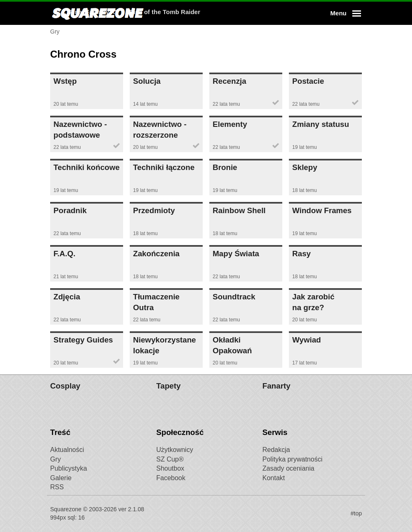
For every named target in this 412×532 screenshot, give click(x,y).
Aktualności (67, 450)
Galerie (61, 478)
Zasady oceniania (288, 468)
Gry (56, 459)
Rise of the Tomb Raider (256, 13)
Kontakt (274, 478)
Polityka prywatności (292, 459)
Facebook (171, 478)
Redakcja (276, 450)
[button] (344, 13)
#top (356, 513)
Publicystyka (69, 468)
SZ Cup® (170, 459)
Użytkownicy (175, 450)
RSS (57, 487)
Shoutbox (170, 468)
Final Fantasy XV (185, 13)
